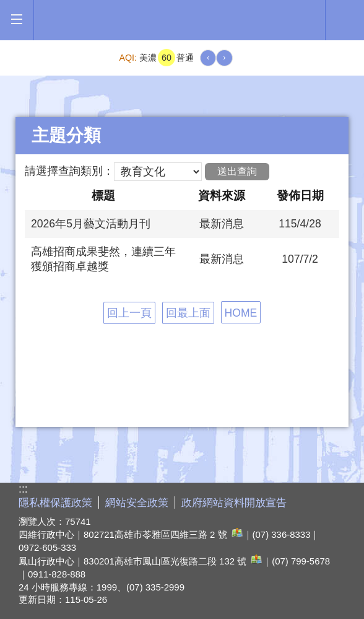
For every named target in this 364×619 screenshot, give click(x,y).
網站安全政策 (137, 503)
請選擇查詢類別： (69, 171)
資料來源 (222, 195)
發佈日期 (300, 195)
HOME (241, 313)
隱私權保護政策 (55, 503)
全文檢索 (345, 19)
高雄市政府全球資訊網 (180, 20)
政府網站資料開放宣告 (234, 503)
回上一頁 (129, 313)
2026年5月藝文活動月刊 (91, 224)
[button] (16, 20)
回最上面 (188, 313)
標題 (103, 195)
